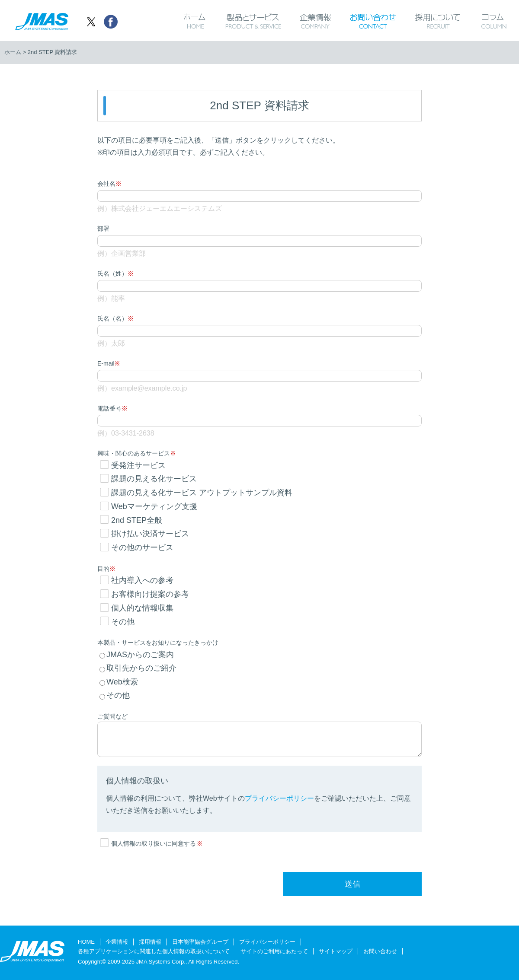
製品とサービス (253, 21)
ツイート (91, 22)
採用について (438, 21)
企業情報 (315, 21)
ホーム (195, 21)
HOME (86, 942)
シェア (111, 22)
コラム (500, 21)
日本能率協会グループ (200, 942)
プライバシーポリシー (267, 942)
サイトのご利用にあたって (274, 951)
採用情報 (150, 942)
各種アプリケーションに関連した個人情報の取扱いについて (154, 951)
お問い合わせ (373, 21)
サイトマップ (336, 951)
